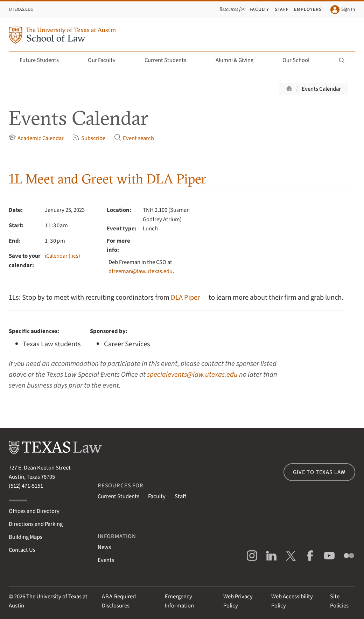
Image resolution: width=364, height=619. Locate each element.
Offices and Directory (34, 511)
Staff (282, 9)
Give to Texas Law (319, 472)
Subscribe (89, 138)
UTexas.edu (21, 9)
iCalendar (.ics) (62, 256)
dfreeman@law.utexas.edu (141, 271)
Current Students (169, 60)
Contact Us (22, 550)
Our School (300, 60)
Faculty (260, 9)
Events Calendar (321, 89)
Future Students (43, 60)
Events (106, 560)
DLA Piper (185, 297)
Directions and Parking (36, 524)
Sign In (343, 10)
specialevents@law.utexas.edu (192, 374)
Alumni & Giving (239, 60)
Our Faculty (106, 60)
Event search (134, 138)
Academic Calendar (36, 138)
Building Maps (26, 537)
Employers (308, 9)
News (104, 547)
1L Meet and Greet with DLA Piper (107, 179)
